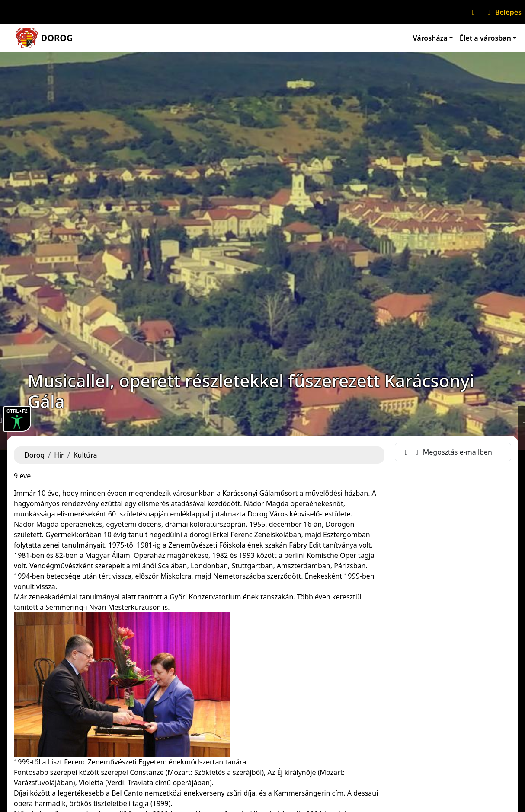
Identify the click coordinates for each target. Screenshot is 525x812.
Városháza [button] (430, 38)
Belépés (503, 12)
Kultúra (85, 455)
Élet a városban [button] (485, 38)
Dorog (34, 455)
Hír (59, 455)
